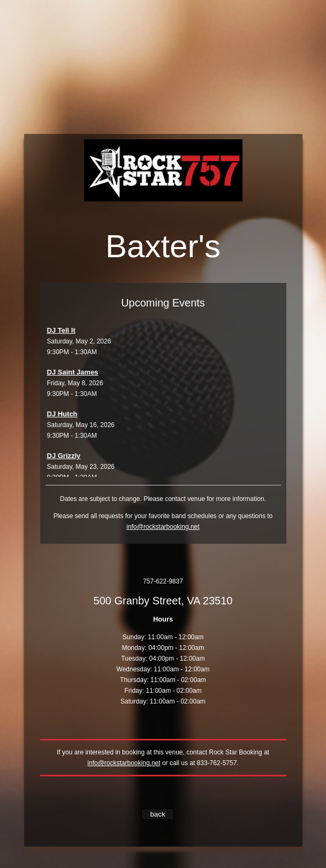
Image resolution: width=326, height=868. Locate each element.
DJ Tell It (61, 330)
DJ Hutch (62, 414)
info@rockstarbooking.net (163, 527)
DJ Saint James (73, 372)
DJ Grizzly (64, 456)
